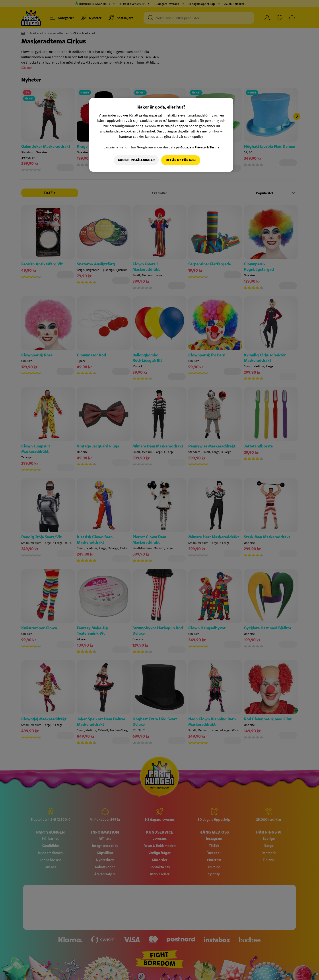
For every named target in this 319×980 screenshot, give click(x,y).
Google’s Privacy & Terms (200, 147)
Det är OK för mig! (181, 160)
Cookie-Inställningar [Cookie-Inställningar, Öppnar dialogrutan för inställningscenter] (136, 160)
